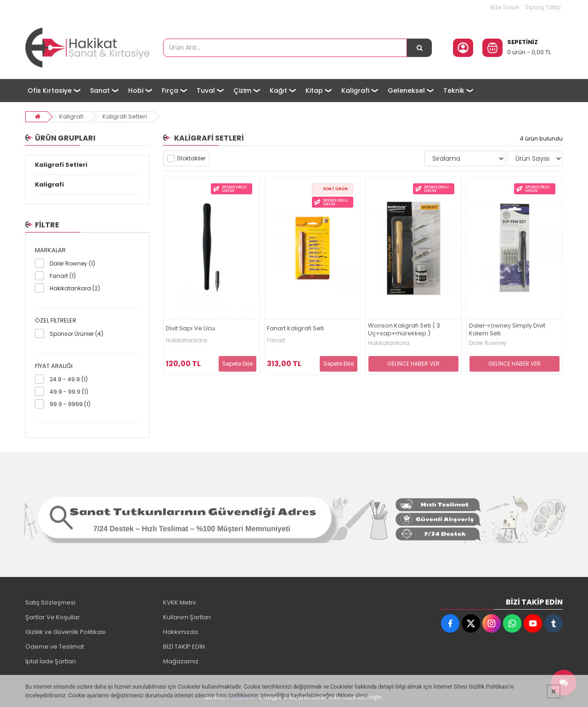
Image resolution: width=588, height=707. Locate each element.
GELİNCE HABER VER (413, 364)
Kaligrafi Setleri (125, 116)
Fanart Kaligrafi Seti (295, 329)
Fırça (170, 90)
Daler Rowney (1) (72, 263)
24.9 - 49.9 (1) (69, 379)
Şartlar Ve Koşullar (53, 617)
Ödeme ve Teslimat (55, 647)
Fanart (276, 340)
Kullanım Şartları (187, 617)
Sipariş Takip (543, 7)
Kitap (314, 90)
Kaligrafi (355, 90)
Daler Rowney (488, 343)
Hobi (136, 90)
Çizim (242, 90)
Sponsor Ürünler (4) (76, 334)
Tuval (206, 90)
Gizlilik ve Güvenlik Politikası (65, 632)
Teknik (454, 90)
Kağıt (278, 90)
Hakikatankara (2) (75, 288)
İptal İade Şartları (51, 661)
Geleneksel (406, 90)
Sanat (100, 90)
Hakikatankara (187, 340)
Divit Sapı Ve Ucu (190, 329)
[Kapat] (554, 691)
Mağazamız (181, 661)
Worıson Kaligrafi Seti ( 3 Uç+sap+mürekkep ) (404, 330)
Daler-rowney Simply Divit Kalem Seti (507, 330)
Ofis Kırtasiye (50, 90)
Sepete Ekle (237, 364)
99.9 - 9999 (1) (70, 404)
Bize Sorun (505, 7)
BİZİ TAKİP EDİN (184, 647)
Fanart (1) (63, 276)
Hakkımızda (181, 632)
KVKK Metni (179, 602)
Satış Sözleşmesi (50, 602)
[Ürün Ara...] (419, 48)
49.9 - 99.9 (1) (69, 392)
